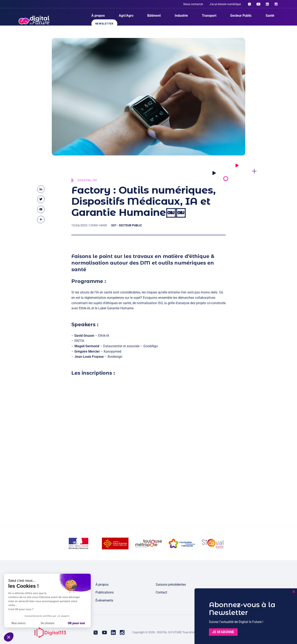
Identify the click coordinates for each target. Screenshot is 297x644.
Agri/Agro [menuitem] (126, 16)
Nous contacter (193, 4)
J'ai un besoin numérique (225, 4)
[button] (9, 637)
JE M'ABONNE (223, 632)
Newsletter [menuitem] (104, 24)
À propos (102, 585)
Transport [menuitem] (209, 16)
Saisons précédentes (171, 585)
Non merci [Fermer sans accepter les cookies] (18, 623)
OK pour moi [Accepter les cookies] (76, 623)
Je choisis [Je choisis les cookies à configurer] (47, 623)
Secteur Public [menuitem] (241, 16)
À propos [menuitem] (98, 16)
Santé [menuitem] (270, 16)
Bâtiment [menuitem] (154, 16)
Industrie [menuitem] (181, 16)
